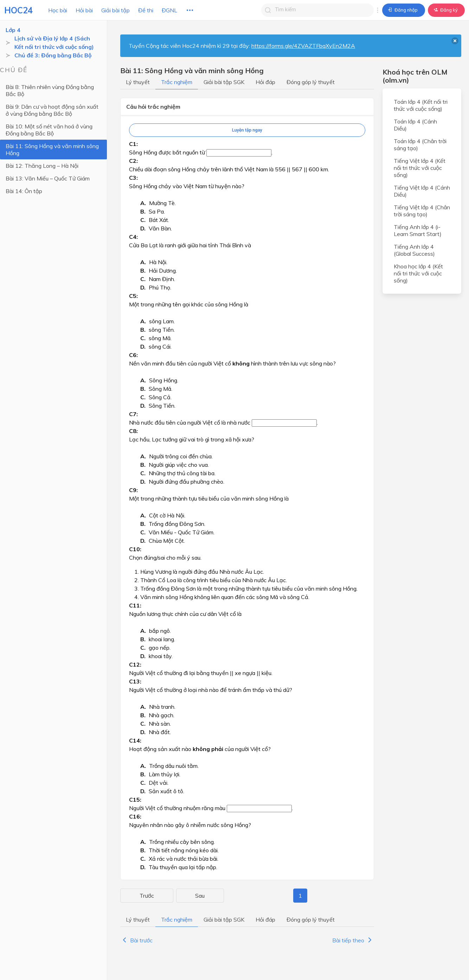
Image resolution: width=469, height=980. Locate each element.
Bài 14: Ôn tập (24, 191)
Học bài (58, 10)
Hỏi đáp (265, 82)
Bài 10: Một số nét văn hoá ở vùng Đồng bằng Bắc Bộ (49, 130)
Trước (132, 896)
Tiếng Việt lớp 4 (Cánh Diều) (422, 191)
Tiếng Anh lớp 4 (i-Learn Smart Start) (418, 230)
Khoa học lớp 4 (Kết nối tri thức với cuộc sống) (418, 273)
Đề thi (146, 10)
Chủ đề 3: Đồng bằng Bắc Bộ (53, 55)
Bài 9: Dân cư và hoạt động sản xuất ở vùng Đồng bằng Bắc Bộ (54, 110)
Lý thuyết (138, 82)
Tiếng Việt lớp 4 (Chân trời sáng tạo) (422, 211)
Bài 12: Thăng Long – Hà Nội (42, 166)
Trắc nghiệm (177, 82)
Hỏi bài (84, 10)
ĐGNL (169, 10)
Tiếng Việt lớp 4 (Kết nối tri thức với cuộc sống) (420, 168)
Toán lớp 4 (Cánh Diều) (415, 125)
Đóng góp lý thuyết (311, 82)
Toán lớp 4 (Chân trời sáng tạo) (420, 145)
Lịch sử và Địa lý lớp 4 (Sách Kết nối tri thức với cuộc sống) (57, 43)
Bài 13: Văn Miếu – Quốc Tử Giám (48, 178)
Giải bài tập (115, 10)
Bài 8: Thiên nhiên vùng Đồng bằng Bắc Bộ (56, 90)
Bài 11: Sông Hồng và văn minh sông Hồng (52, 149)
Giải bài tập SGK (224, 82)
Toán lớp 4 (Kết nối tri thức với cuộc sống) (421, 105)
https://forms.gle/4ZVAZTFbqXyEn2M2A (303, 46)
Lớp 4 (13, 30)
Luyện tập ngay (247, 130)
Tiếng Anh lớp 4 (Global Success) (414, 250)
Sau (365, 896)
